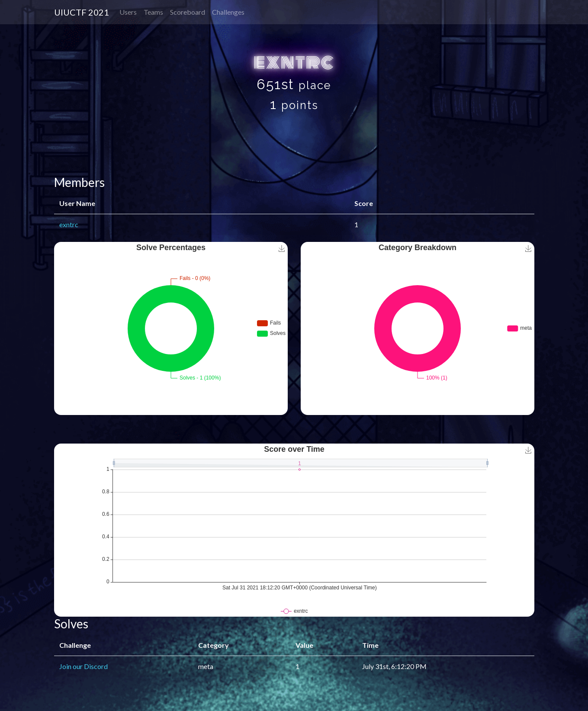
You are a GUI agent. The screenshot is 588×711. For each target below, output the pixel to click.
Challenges (228, 12)
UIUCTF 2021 (82, 12)
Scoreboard (188, 12)
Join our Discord (84, 666)
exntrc (69, 224)
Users (128, 12)
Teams (153, 12)
